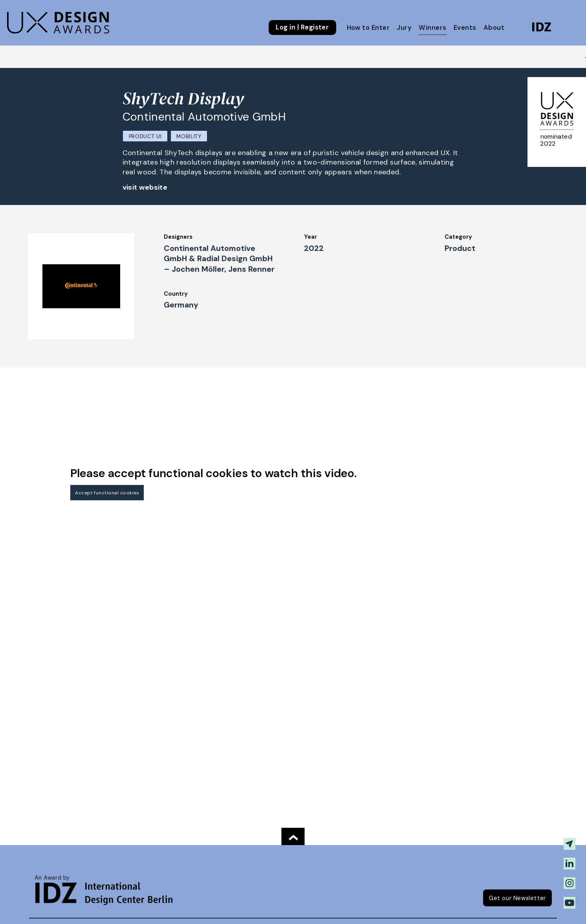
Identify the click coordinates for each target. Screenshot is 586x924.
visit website (145, 187)
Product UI (145, 136)
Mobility (189, 136)
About (494, 28)
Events (465, 28)
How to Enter (368, 28)
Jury (404, 28)
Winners (432, 28)
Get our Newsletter (517, 898)
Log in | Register (302, 27)
